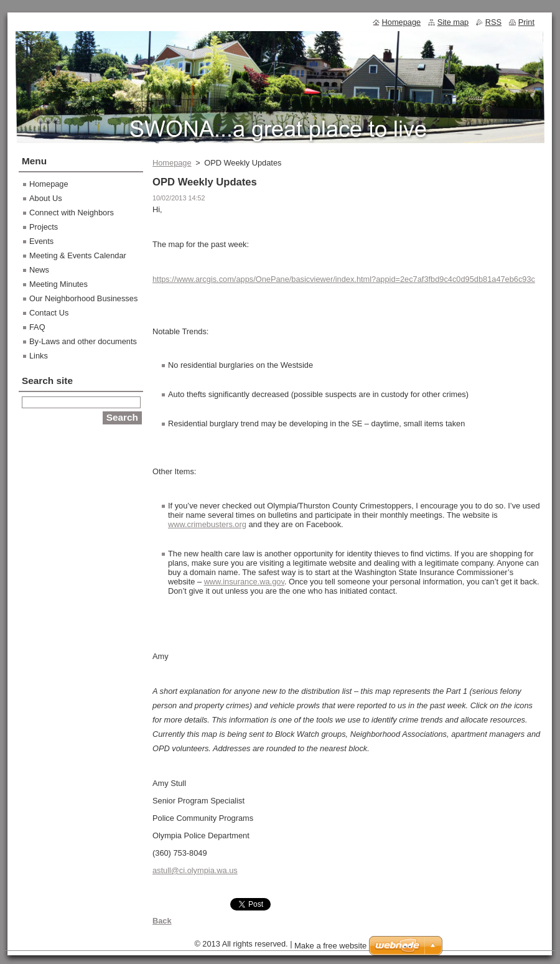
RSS (493, 22)
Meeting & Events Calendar (78, 255)
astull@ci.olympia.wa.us (195, 870)
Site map (453, 22)
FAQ (37, 327)
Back (162, 921)
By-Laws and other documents (83, 341)
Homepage (172, 163)
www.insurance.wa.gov (244, 582)
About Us (46, 198)
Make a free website (330, 946)
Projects (44, 227)
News (39, 270)
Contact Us (49, 313)
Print (526, 22)
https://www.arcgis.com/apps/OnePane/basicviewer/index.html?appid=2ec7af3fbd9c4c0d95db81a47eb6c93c (344, 279)
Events (41, 241)
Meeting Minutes (58, 284)
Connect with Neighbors (72, 213)
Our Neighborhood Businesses (83, 298)
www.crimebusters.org (207, 524)
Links (39, 356)
